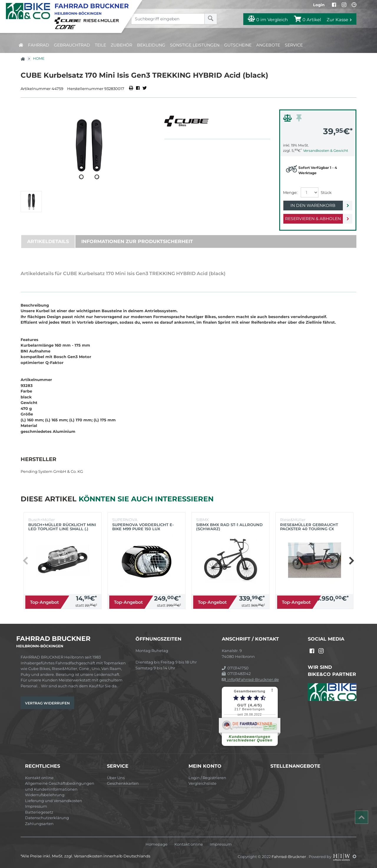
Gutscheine (238, 45)
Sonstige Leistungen (195, 45)
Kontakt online (39, 778)
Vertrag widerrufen (47, 703)
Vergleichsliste (202, 783)
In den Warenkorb (313, 205)
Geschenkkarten (123, 783)
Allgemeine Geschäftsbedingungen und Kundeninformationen (60, 786)
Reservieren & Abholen (313, 219)
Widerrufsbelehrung (45, 795)
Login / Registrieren (207, 778)
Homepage (157, 844)
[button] (351, 561)
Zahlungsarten (39, 824)
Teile (100, 45)
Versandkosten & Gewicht (326, 151)
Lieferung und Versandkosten (54, 801)
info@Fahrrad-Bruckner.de (250, 679)
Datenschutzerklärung (47, 818)
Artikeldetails (48, 241)
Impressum (36, 806)
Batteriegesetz (39, 812)
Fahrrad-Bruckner (289, 856)
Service (294, 45)
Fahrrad (39, 45)
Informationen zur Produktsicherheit (137, 241)
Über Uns (116, 778)
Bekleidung (151, 45)
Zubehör (121, 45)
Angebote (268, 45)
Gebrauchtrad (72, 45)
